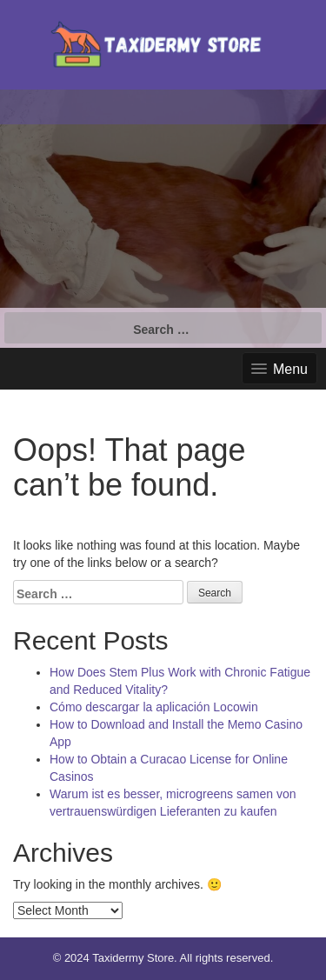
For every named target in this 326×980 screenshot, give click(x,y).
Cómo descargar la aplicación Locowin (154, 707)
